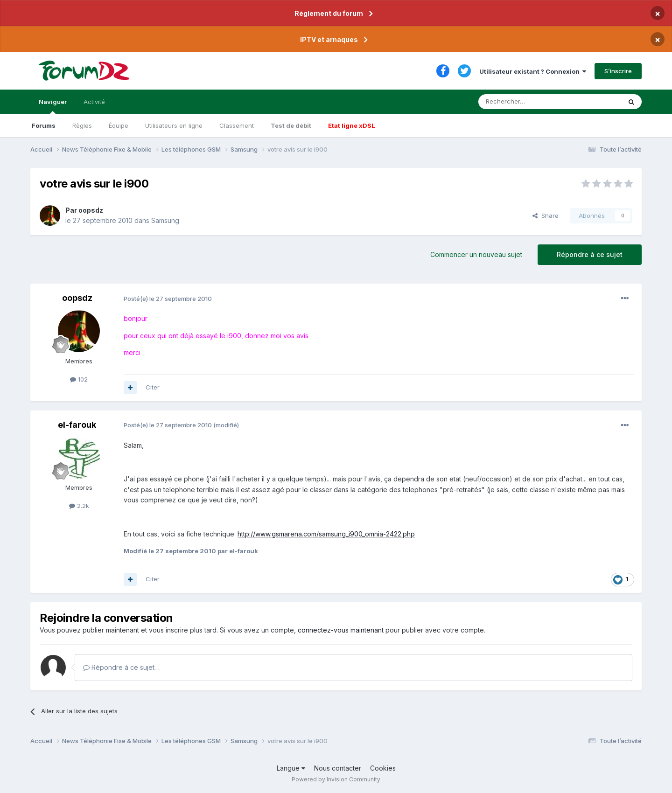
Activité (94, 102)
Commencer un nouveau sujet (476, 254)
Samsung (165, 220)
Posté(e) (168, 299)
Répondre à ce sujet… (121, 667)
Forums (44, 125)
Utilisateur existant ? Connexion (533, 71)
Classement (237, 125)
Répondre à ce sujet (590, 254)
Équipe (119, 125)
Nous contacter (338, 768)
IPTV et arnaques (329, 39)
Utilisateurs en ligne (174, 125)
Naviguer (53, 106)
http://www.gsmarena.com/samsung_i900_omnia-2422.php (326, 534)
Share (546, 216)
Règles (82, 125)
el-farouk (77, 425)
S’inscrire (618, 71)
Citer (153, 387)
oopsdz (91, 210)
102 (79, 379)
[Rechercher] (529, 102)
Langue (291, 768)
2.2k (79, 506)
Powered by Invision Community (336, 779)
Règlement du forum (329, 13)
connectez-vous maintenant (341, 630)
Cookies (383, 768)
